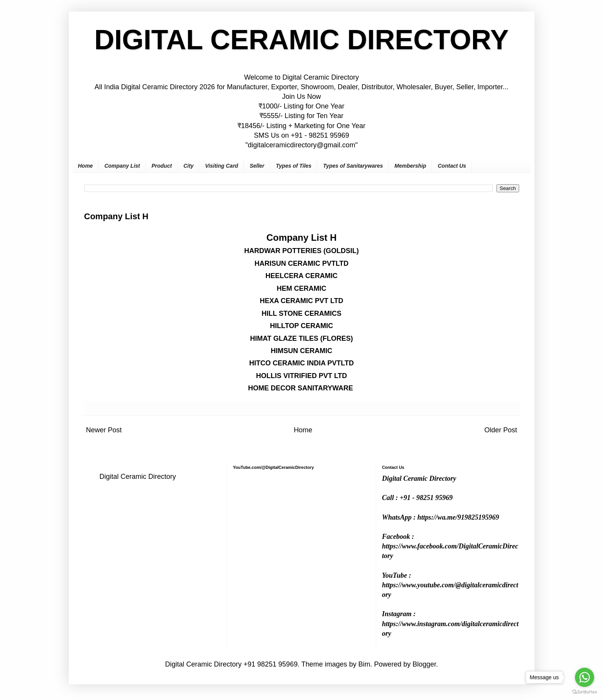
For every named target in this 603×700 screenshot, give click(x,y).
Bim (364, 664)
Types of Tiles (294, 166)
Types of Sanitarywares (353, 166)
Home (86, 166)
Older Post (501, 430)
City (188, 166)
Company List (122, 166)
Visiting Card (222, 166)
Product (162, 166)
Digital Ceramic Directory (138, 477)
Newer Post (104, 430)
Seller (257, 166)
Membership (410, 166)
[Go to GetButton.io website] (585, 692)
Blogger (424, 664)
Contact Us (452, 166)
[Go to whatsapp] (585, 677)
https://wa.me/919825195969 (458, 517)
